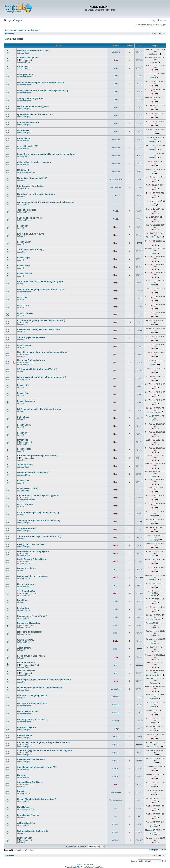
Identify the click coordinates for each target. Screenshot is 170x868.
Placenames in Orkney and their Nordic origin (39, 329)
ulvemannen (116, 792)
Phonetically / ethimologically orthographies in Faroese (43, 742)
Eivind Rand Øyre (116, 179)
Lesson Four (23, 393)
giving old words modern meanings (34, 162)
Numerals (22, 775)
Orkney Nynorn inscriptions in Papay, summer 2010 (42, 377)
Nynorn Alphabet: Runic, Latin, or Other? (37, 799)
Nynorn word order (26, 584)
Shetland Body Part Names (30, 782)
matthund (116, 705)
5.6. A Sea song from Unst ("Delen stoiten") (38, 456)
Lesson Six (22, 298)
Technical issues (25, 465)
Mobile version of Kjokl (28, 489)
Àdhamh (153, 516)
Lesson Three (24, 266)
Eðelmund (116, 195)
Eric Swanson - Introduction (30, 186)
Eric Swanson (116, 187)
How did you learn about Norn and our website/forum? (43, 352)
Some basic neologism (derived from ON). (37, 767)
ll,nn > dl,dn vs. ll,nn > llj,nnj (31, 234)
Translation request (26, 210)
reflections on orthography (30, 632)
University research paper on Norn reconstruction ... (42, 83)
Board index (10, 34)
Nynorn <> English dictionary (31, 360)
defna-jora (116, 139)
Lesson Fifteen (24, 449)
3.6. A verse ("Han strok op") (31, 250)
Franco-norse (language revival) (32, 696)
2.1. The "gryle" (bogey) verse (31, 337)
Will (153, 173)
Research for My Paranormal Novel (34, 51)
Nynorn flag (23, 440)
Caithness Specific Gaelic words (33, 831)
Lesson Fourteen (25, 313)
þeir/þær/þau (23, 608)
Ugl (116, 784)
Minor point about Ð (27, 75)
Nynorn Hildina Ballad (28, 712)
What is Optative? (26, 640)
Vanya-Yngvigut (153, 412)
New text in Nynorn (26, 671)
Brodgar (22, 252)
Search (161, 21)
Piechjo (116, 729)
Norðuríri (116, 721)
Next (164, 850)
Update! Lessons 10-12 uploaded (33, 473)
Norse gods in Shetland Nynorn (32, 704)
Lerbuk (22, 228)
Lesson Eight (23, 258)
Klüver (153, 78)
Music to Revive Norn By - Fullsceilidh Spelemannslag (43, 91)
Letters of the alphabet (28, 58)
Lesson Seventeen (26, 401)
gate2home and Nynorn (28, 122)
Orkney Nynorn (25, 379)
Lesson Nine (23, 385)
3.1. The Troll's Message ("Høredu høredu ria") (39, 536)
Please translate (25, 735)
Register (18, 21)
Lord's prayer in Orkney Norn (31, 656)
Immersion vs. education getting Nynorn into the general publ (46, 154)
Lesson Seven (24, 425)
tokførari (153, 62)
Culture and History (26, 568)
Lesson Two (23, 433)
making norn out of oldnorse (31, 544)
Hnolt (153, 70)
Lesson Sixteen (25, 274)
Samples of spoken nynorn (30, 218)
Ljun (116, 657)
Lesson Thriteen (25, 505)
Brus (116, 60)
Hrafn (116, 546)
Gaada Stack (24, 53)
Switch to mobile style (85, 864)
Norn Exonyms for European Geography (36, 194)
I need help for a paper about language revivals (40, 688)
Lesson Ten (23, 226)
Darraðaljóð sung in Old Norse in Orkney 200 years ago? (44, 680)
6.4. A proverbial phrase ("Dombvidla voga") (38, 513)
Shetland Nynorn (25, 62)
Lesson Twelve (24, 345)
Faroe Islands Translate (28, 815)
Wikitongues (23, 130)
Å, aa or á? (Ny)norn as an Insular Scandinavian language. (45, 750)
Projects (21, 791)
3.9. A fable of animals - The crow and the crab (39, 409)
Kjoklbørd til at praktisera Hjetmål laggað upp (39, 496)
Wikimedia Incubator (27, 528)
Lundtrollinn (116, 689)
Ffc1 (116, 203)
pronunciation (24, 138)
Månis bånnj (23, 170)
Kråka (153, 253)
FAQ (152, 21)
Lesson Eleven (24, 242)
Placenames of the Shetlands (31, 759)
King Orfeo (22, 600)
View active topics (32, 30)
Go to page (154, 850)
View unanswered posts (14, 30)
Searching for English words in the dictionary (39, 521)
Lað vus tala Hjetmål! (27, 172)
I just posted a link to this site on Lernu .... (37, 114)
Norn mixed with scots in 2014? (32, 178)
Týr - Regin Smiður (26, 591)
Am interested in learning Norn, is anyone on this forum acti (46, 202)
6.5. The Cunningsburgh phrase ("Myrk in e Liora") (41, 320)
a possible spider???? (28, 146)
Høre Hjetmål (23, 807)
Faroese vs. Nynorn (26, 728)
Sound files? (23, 67)
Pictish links (23, 417)
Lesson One (23, 306)
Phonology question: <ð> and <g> (33, 720)
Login (8, 21)
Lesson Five (23, 481)
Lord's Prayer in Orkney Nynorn (32, 559)
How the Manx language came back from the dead (41, 290)
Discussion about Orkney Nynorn (33, 551)
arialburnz (116, 52)
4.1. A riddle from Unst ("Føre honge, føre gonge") (41, 282)
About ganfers (24, 648)
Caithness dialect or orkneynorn (32, 576)
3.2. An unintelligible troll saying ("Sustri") (37, 369)
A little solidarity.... (26, 823)
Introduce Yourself (26, 663)
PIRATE (116, 737)
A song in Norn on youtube (30, 99)
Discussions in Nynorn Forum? (32, 616)
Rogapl (153, 364)
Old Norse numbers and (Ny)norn (33, 106)
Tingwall (22, 180)
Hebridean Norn (25, 838)
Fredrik (116, 211)
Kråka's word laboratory (29, 623)
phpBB (77, 867)
